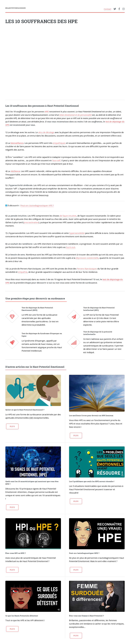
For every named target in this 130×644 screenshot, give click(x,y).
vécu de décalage (46, 132)
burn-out (71, 247)
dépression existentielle (87, 258)
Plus (12, 426)
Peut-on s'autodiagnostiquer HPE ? (37, 206)
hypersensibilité (77, 233)
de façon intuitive (68, 216)
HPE (47, 112)
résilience (15, 171)
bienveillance (17, 143)
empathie (23, 272)
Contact (108, 9)
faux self (56, 160)
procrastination (31, 222)
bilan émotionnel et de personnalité (76, 115)
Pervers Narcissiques (87, 269)
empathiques (59, 143)
